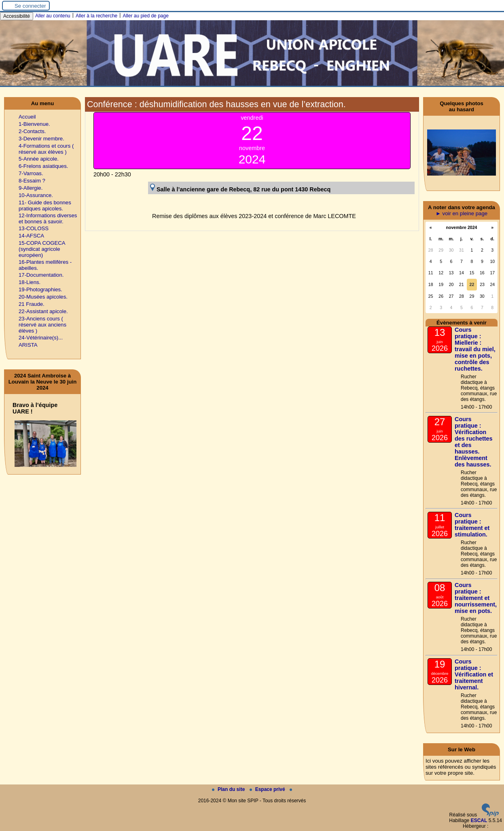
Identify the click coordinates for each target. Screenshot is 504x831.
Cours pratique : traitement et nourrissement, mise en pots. (476, 598)
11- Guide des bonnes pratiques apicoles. (45, 206)
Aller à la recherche (96, 16)
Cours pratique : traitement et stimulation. (472, 525)
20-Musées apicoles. (43, 297)
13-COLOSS (34, 228)
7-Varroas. (31, 173)
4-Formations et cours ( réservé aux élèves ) (46, 149)
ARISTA (28, 345)
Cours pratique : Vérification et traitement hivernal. (474, 674)
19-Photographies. (40, 289)
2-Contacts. (32, 131)
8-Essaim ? (32, 181)
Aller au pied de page (145, 16)
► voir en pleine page (462, 213)
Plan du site (229, 789)
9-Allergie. (31, 188)
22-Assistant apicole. (43, 311)
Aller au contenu (53, 16)
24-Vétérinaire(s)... (41, 338)
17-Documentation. (41, 275)
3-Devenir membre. (41, 139)
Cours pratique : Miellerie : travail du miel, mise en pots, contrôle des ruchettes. (475, 349)
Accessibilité (17, 16)
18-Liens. (30, 282)
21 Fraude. (32, 304)
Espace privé (268, 789)
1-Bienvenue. (34, 124)
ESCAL (479, 820)
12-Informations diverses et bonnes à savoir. (48, 218)
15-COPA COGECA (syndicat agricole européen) (42, 249)
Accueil (27, 117)
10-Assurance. (36, 195)
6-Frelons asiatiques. (43, 166)
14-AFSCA (31, 236)
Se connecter (30, 6)
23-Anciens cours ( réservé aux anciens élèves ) (42, 325)
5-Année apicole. (39, 159)
